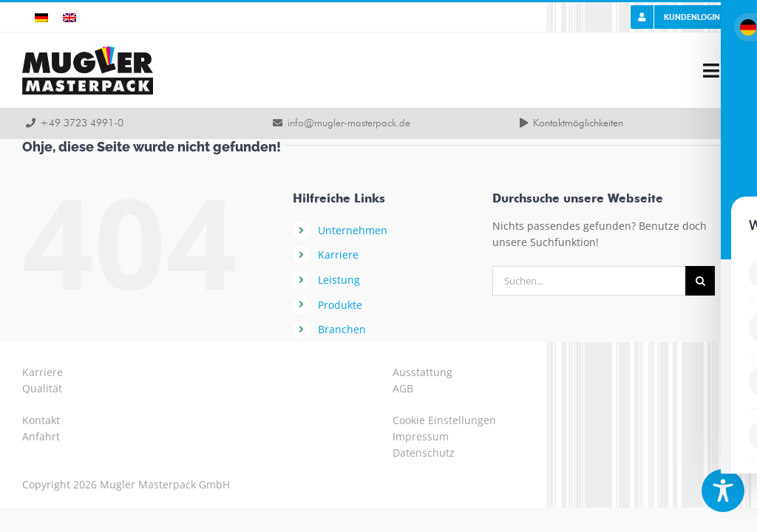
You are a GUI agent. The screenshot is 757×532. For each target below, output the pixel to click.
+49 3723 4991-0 (82, 123)
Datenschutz (424, 453)
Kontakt (41, 420)
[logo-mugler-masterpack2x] (88, 51)
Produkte (340, 305)
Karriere (338, 255)
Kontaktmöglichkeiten (578, 123)
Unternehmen (353, 230)
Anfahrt (41, 436)
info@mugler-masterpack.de (349, 123)
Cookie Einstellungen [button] (444, 420)
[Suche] (700, 281)
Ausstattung (422, 372)
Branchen (342, 329)
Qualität (42, 388)
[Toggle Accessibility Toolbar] (723, 491)
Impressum (421, 436)
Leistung (339, 280)
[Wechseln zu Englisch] (69, 17)
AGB (403, 388)
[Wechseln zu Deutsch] (41, 17)
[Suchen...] (589, 281)
